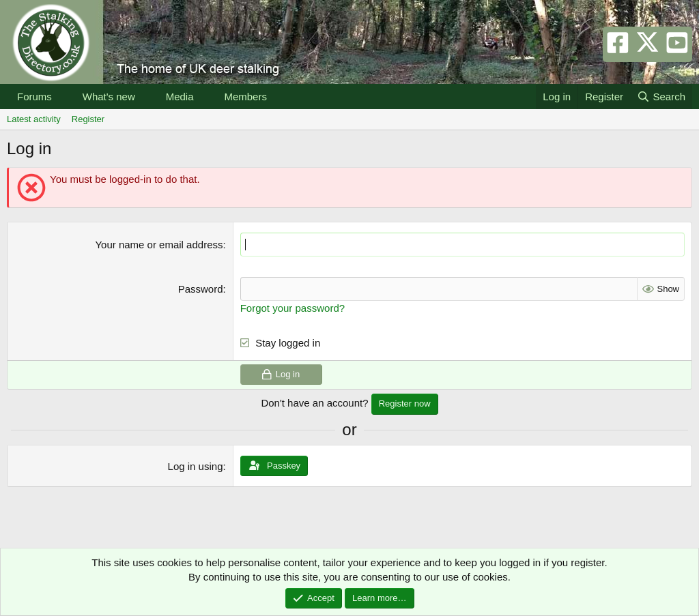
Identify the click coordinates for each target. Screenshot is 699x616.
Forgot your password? (293, 308)
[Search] (661, 97)
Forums (34, 97)
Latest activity (34, 119)
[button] (63, 97)
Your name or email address (159, 245)
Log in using (196, 466)
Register (88, 119)
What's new (109, 97)
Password (201, 289)
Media (180, 97)
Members (245, 97)
